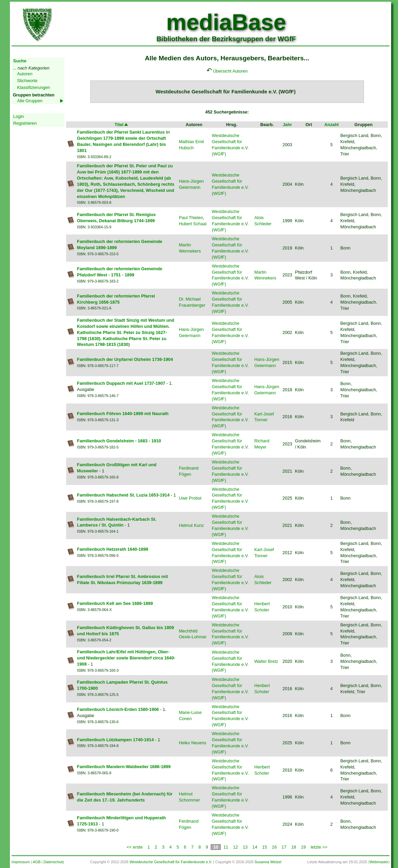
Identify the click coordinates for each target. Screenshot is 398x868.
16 (274, 847)
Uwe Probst (190, 498)
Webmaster (379, 862)
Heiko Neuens (193, 743)
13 (245, 847)
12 (235, 847)
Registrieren (25, 123)
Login (19, 116)
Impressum (21, 862)
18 (294, 847)
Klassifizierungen (34, 87)
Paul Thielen (191, 218)
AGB (37, 862)
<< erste (135, 847)
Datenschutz (54, 862)
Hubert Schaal (193, 224)
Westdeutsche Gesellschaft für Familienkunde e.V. (171, 862)
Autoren (25, 74)
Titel (122, 125)
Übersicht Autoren (230, 71)
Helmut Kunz (191, 525)
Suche (20, 61)
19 (303, 847)
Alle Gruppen (30, 101)
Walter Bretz (266, 661)
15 (264, 847)
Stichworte (27, 81)
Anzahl (332, 125)
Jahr (287, 125)
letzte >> (319, 847)
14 (255, 847)
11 (226, 847)
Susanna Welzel (268, 862)
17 (284, 847)
